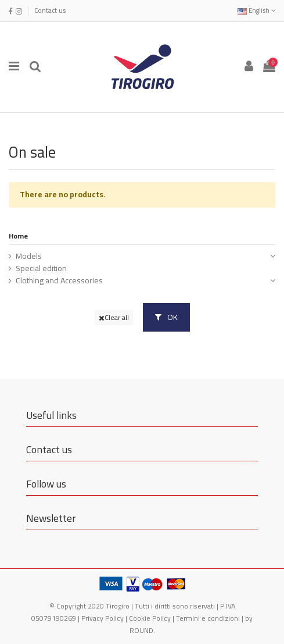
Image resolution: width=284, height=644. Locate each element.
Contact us (50, 10)
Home (18, 236)
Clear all (114, 317)
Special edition (41, 268)
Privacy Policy (103, 618)
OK (166, 317)
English (256, 10)
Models (29, 256)
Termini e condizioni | (211, 618)
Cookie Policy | (152, 618)
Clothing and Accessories (59, 281)
